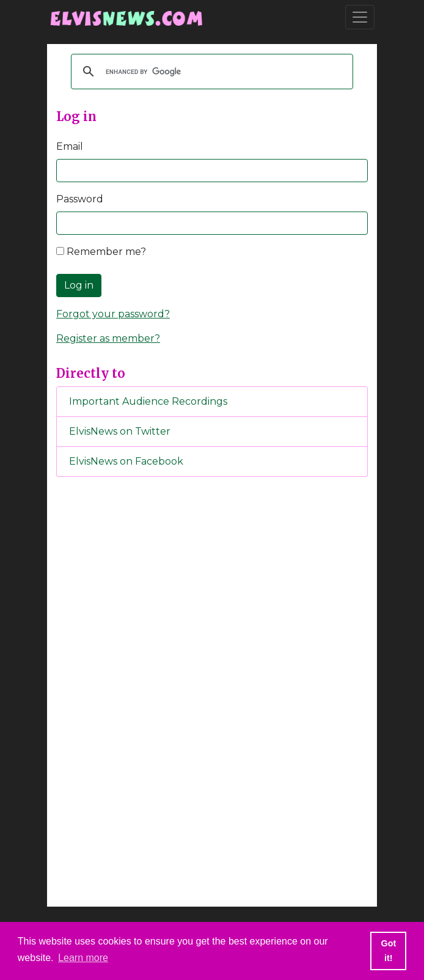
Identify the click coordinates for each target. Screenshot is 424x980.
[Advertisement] (212, 690)
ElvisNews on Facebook (126, 461)
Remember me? (101, 252)
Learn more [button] (83, 958)
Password (80, 199)
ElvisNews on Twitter (120, 431)
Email (70, 146)
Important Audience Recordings (148, 401)
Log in (79, 285)
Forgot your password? (113, 314)
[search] (210, 72)
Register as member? (108, 338)
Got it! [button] (388, 951)
